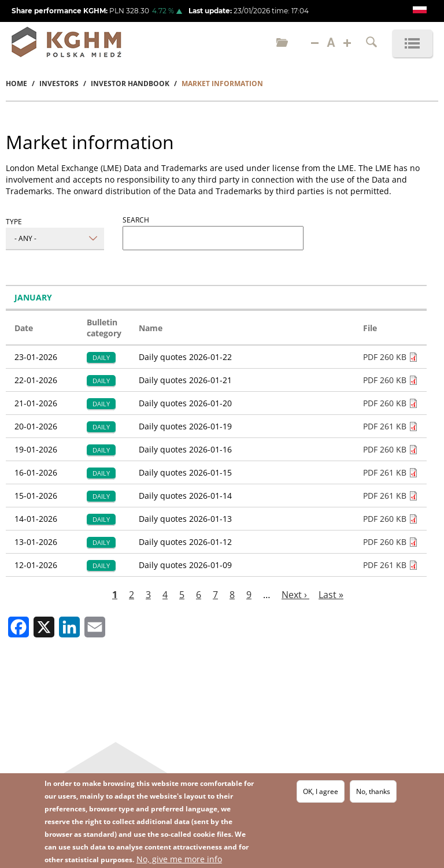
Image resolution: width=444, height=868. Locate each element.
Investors (59, 84)
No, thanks (373, 793)
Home (16, 84)
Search (136, 220)
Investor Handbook (130, 84)
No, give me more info (179, 860)
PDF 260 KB (385, 357)
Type (14, 222)
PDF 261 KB (385, 426)
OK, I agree (321, 793)
